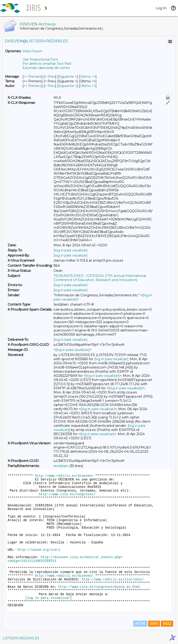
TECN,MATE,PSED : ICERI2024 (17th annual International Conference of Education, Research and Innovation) (100, 278)
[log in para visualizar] (71, 250)
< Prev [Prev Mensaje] (50, 77)
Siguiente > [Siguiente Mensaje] (68, 77)
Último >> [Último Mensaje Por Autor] (88, 86)
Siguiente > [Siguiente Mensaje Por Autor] (68, 86)
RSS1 (154, 624)
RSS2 (167, 624)
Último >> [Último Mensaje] (88, 77)
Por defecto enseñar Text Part (47, 64)
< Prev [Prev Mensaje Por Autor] (50, 86)
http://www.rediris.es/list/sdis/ (113, 579)
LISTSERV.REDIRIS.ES (21, 638)
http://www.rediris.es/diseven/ (64, 476)
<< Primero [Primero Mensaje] (33, 77)
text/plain (61, 466)
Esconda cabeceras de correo (46, 68)
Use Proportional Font (40, 59)
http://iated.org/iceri (39, 550)
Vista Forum (32, 51)
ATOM (140, 624)
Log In (161, 8)
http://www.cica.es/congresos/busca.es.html (99, 587)
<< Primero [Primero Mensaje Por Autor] (33, 86)
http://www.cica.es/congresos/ (67, 494)
